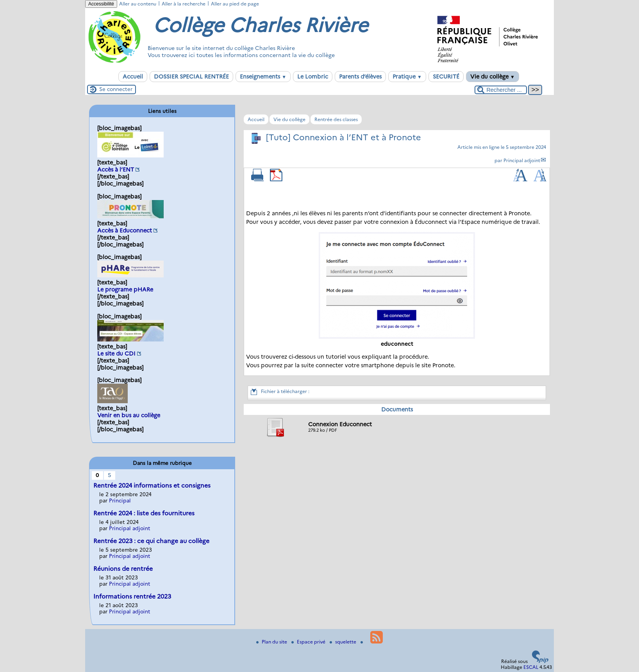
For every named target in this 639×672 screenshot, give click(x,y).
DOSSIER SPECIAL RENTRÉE (191, 77)
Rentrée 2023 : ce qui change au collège (151, 541)
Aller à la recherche (184, 4)
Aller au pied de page (235, 4)
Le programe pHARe (125, 290)
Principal (120, 500)
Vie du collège (493, 77)
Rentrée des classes (336, 119)
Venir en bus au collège (129, 415)
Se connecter (116, 89)
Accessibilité (101, 4)
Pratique (407, 77)
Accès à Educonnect (125, 231)
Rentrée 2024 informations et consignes (152, 485)
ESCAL (531, 667)
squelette (344, 642)
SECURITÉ (446, 77)
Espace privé (309, 642)
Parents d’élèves (360, 77)
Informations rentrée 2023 (132, 596)
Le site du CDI (116, 354)
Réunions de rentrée (123, 569)
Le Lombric (313, 77)
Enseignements (263, 77)
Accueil (133, 77)
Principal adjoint (522, 160)
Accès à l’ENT (116, 170)
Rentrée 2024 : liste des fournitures (144, 513)
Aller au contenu (138, 4)
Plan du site (272, 642)
